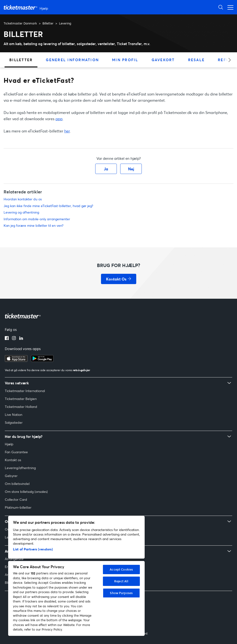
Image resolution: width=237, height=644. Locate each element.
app (59, 119)
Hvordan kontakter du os (23, 199)
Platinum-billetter (18, 507)
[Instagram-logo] (14, 339)
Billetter (48, 23)
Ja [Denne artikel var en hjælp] (106, 169)
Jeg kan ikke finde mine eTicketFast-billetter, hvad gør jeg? (48, 206)
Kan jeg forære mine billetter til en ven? (33, 225)
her (67, 131)
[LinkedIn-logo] (21, 339)
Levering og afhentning (21, 212)
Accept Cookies (121, 569)
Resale (196, 60)
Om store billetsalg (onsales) (26, 492)
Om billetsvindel (17, 484)
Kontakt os (13, 460)
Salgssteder (14, 422)
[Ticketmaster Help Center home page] (27, 7)
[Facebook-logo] (7, 339)
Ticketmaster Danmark (20, 23)
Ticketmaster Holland (21, 407)
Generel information (72, 60)
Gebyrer (11, 476)
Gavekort (163, 60)
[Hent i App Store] (16, 360)
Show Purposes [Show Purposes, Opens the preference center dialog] (121, 593)
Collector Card (16, 499)
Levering (65, 23)
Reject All (121, 581)
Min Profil (125, 60)
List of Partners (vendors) (33, 549)
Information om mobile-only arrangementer (37, 219)
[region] (76, 576)
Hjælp (9, 444)
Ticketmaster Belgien (21, 399)
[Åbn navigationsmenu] (229, 7)
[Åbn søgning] (221, 7)
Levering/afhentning (20, 468)
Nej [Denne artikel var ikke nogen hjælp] (131, 169)
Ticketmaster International (25, 391)
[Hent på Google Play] (42, 360)
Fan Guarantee (16, 452)
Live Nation (14, 414)
